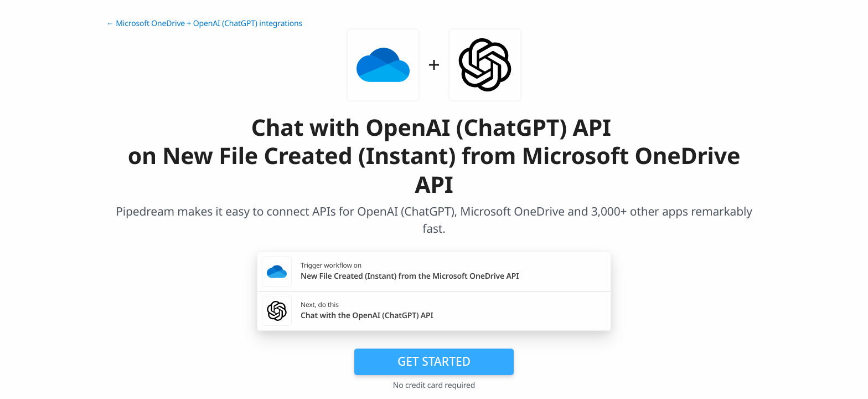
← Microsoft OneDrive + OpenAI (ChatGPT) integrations (204, 24)
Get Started (434, 361)
